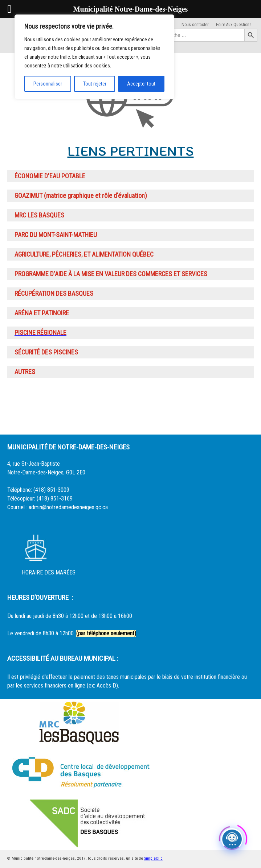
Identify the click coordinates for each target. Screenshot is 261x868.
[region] (94, 57)
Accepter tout (141, 84)
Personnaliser (48, 84)
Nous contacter (195, 25)
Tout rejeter (95, 84)
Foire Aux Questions (234, 25)
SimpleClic (153, 858)
